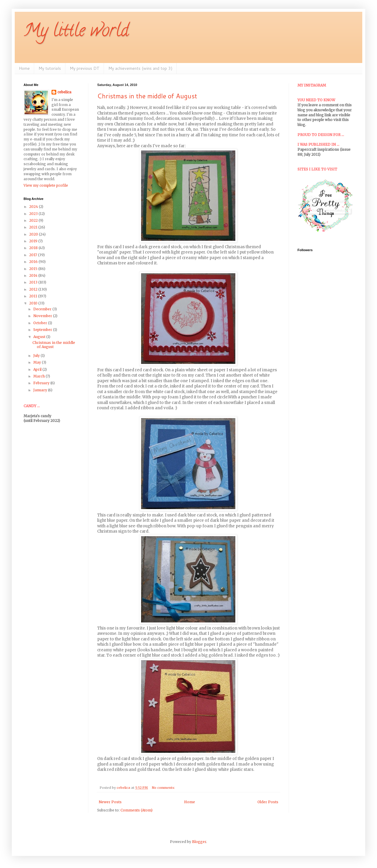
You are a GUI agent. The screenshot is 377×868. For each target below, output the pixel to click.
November (43, 316)
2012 (34, 289)
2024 (34, 207)
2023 (34, 214)
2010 (34, 303)
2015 (34, 269)
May (38, 362)
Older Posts (268, 802)
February (42, 383)
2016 (34, 262)
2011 (34, 296)
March (39, 376)
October (41, 323)
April (38, 369)
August (40, 337)
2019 (34, 241)
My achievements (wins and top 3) (140, 68)
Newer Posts (110, 802)
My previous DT (85, 68)
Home (24, 68)
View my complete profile (46, 185)
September (43, 330)
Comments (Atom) (137, 810)
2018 (34, 248)
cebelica (64, 92)
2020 (34, 234)
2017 (34, 255)
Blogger (199, 842)
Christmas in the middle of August (147, 96)
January (41, 390)
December (43, 309)
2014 (34, 275)
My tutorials (50, 68)
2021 (34, 227)
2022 (34, 220)
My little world (76, 32)
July (37, 356)
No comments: (164, 788)
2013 (34, 282)
